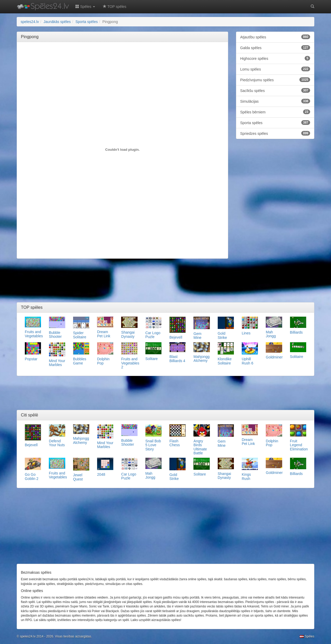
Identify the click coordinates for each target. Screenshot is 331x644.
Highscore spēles (275, 58)
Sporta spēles (275, 123)
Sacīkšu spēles (275, 90)
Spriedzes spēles (275, 133)
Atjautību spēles (275, 37)
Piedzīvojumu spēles (275, 80)
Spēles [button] (85, 7)
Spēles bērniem (275, 112)
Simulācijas (275, 101)
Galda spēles (275, 48)
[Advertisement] (122, 58)
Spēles (307, 636)
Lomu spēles (275, 69)
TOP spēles (115, 7)
